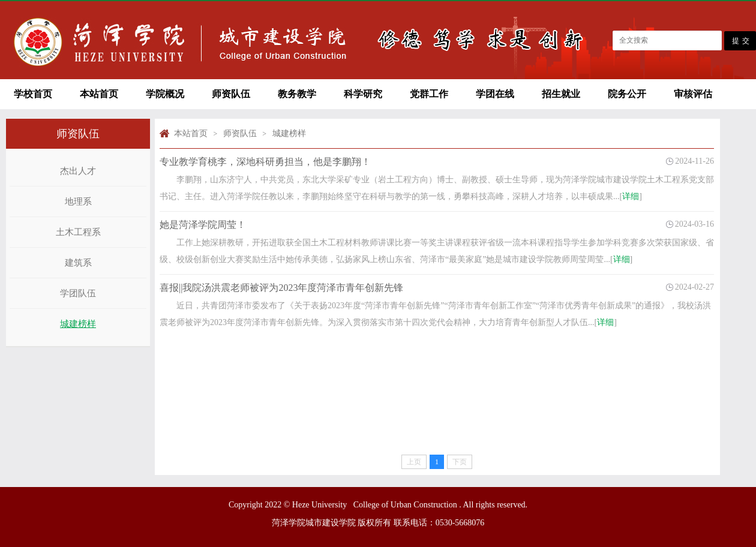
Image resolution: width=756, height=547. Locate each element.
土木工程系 (78, 232)
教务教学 (297, 94)
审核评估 (693, 94)
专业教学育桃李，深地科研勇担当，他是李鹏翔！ (265, 162)
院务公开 (627, 94)
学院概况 (165, 94)
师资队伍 (231, 94)
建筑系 (78, 263)
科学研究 (363, 94)
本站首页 (99, 94)
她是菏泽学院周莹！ (203, 225)
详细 (631, 196)
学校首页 (33, 94)
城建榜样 (78, 324)
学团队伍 (78, 293)
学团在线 (495, 94)
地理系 (78, 202)
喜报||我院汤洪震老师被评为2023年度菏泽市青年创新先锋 (281, 288)
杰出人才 (78, 171)
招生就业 (561, 94)
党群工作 (429, 94)
